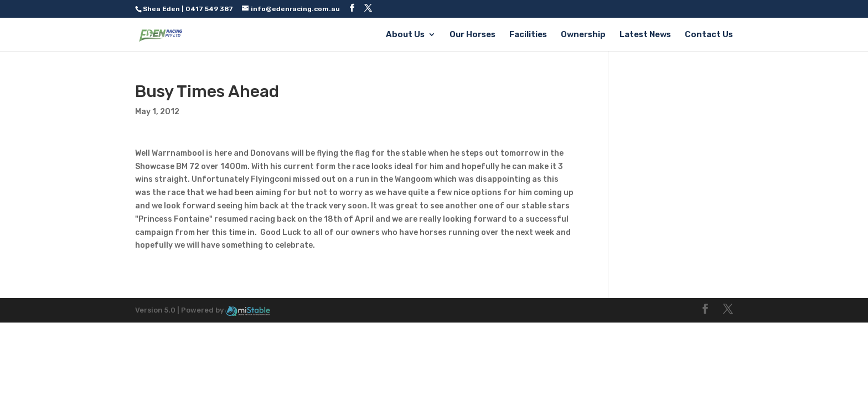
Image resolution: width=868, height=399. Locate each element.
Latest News (645, 35)
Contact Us (709, 35)
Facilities (528, 35)
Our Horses (472, 35)
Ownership (583, 35)
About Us (405, 35)
